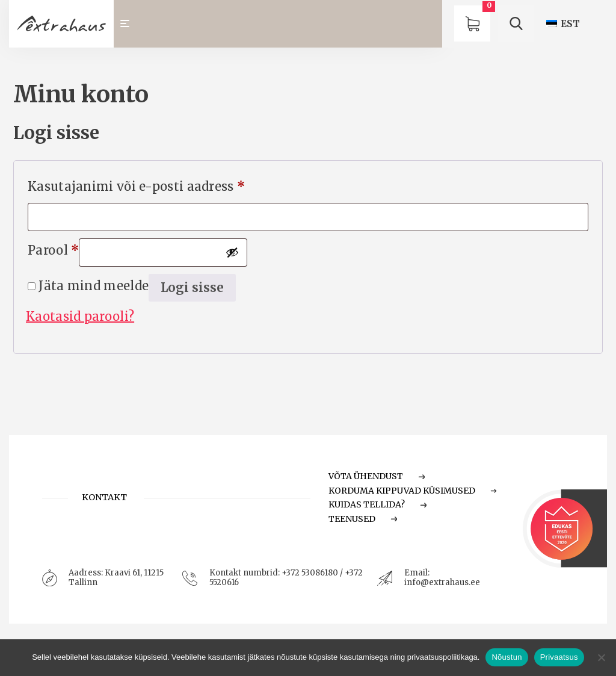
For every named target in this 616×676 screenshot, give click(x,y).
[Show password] (232, 252)
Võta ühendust (377, 476)
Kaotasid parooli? (80, 316)
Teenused (363, 519)
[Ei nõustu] (601, 657)
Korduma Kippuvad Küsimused (413, 491)
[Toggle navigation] (130, 24)
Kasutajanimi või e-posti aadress (136, 184)
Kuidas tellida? (377, 504)
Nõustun (507, 657)
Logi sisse (192, 287)
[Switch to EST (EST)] (563, 24)
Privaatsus (559, 657)
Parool (53, 248)
